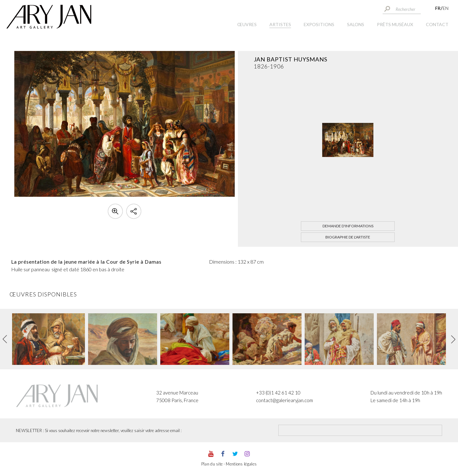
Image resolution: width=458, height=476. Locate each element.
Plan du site (212, 464)
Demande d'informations (348, 226)
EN (446, 8)
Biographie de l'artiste (348, 237)
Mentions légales (241, 464)
